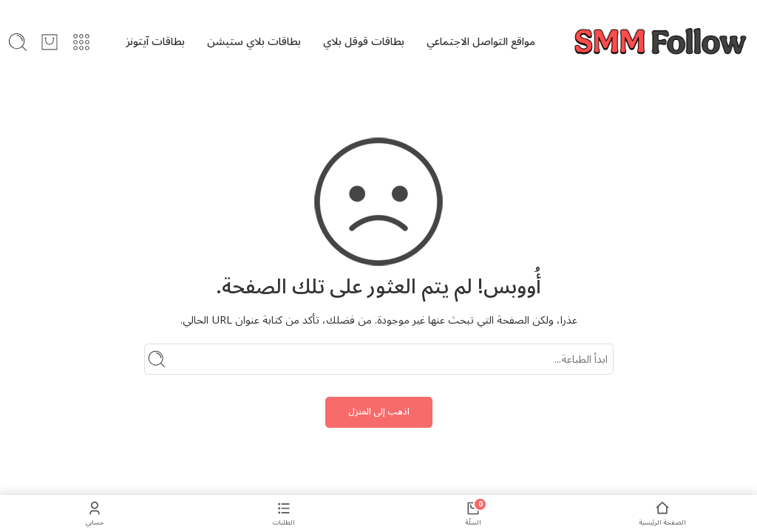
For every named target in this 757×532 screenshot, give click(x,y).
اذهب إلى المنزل (379, 412)
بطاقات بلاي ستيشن (254, 42)
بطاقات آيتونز (155, 42)
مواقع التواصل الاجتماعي (481, 42)
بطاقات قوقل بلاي (364, 42)
